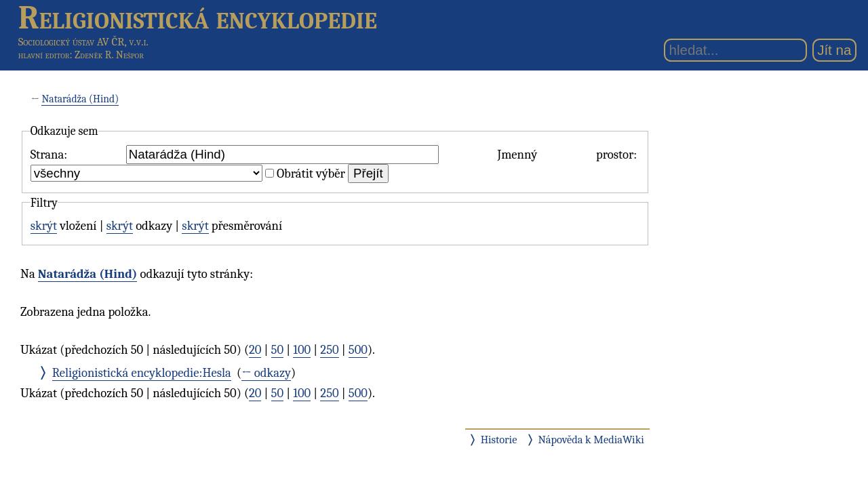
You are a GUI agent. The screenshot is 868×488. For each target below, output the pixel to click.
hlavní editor (44, 55)
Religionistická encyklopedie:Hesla (142, 373)
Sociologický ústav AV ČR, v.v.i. (83, 42)
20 (255, 350)
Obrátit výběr (311, 174)
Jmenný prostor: (567, 155)
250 (329, 350)
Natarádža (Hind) (80, 99)
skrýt (44, 226)
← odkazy (266, 373)
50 (278, 350)
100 (302, 350)
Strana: (49, 155)
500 (358, 350)
